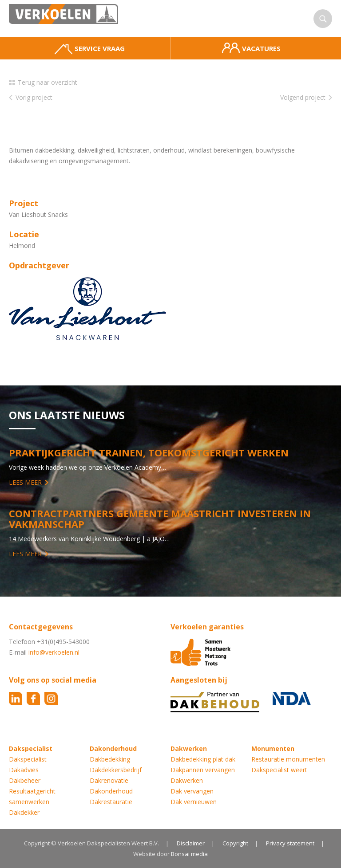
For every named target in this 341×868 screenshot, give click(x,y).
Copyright (235, 843)
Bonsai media (189, 854)
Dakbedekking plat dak (203, 759)
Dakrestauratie (111, 802)
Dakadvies (24, 770)
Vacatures (251, 48)
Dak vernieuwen (194, 802)
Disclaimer (191, 843)
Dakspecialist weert (279, 770)
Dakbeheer (25, 780)
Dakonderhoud (111, 791)
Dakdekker (24, 812)
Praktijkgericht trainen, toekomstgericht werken (149, 452)
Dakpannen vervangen (203, 770)
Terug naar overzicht (48, 82)
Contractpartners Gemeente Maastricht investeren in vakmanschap (160, 518)
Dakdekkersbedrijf (116, 770)
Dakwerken (187, 780)
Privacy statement (290, 843)
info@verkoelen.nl (54, 652)
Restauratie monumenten (288, 759)
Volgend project (303, 97)
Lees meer (25, 482)
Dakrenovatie (109, 780)
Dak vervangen (192, 791)
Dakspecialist (28, 759)
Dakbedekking (110, 759)
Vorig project (34, 97)
